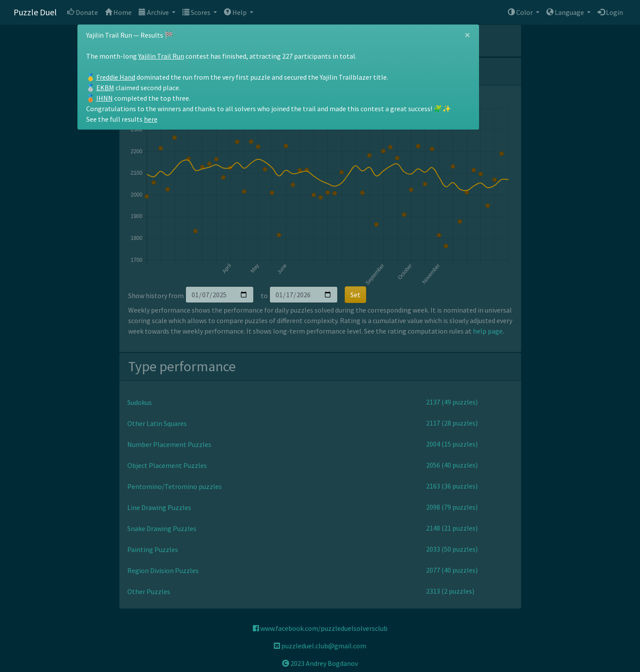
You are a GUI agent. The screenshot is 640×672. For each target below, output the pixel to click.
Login (610, 12)
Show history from (156, 296)
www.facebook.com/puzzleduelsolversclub (320, 628)
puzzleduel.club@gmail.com (320, 646)
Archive (154, 12)
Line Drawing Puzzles (159, 507)
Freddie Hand (116, 77)
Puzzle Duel (35, 12)
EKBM (105, 88)
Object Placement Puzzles (167, 465)
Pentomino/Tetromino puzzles (175, 486)
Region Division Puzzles (163, 570)
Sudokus (140, 402)
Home (118, 12)
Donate (83, 12)
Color (521, 12)
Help (236, 12)
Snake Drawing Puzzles (162, 528)
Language (566, 12)
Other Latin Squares (157, 423)
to (264, 296)
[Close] (467, 35)
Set (355, 295)
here (151, 119)
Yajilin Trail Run (161, 56)
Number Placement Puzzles (169, 444)
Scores (197, 12)
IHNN (105, 98)
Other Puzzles (149, 591)
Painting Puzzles (153, 549)
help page (488, 331)
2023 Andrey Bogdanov (320, 663)
